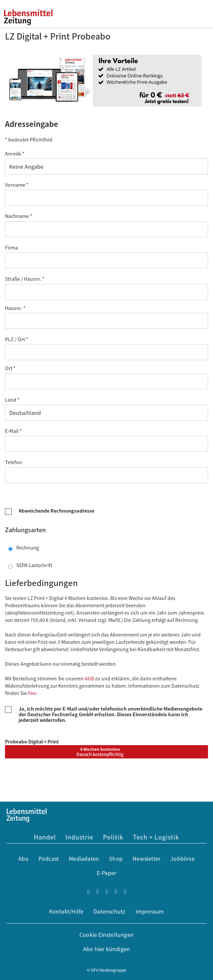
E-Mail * (13, 431)
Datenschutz (109, 911)
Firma (12, 247)
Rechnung (24, 547)
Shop (116, 858)
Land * (12, 399)
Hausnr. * (15, 308)
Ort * (10, 368)
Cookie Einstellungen (106, 934)
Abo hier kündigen (106, 949)
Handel (45, 837)
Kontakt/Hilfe (66, 911)
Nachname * (19, 216)
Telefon (14, 462)
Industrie (79, 837)
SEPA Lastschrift (30, 565)
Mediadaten (84, 858)
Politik (113, 837)
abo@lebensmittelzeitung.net (40, 613)
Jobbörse (183, 858)
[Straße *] (106, 292)
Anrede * (15, 153)
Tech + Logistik (156, 837)
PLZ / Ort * (17, 339)
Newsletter (147, 858)
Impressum (150, 911)
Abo (23, 858)
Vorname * (17, 185)
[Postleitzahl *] (106, 352)
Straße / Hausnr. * (25, 279)
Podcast (49, 858)
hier (32, 693)
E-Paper (106, 873)
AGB (89, 678)
